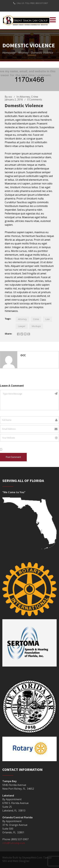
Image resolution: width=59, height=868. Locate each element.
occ (10, 97)
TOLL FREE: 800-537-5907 (37, 3)
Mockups (36, 326)
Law (47, 319)
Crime (35, 97)
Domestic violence (24, 105)
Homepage (9, 53)
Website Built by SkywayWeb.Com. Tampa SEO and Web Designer (27, 859)
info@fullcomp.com (14, 843)
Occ (23, 355)
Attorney (23, 53)
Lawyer (22, 326)
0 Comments (35, 99)
